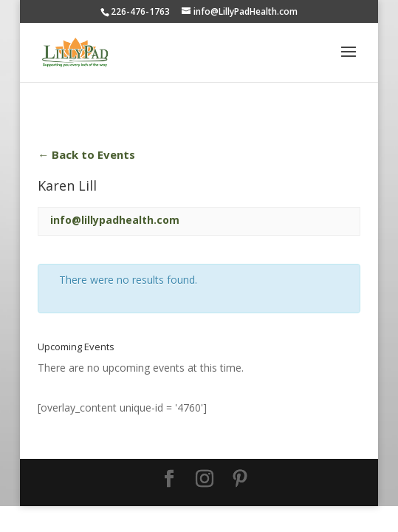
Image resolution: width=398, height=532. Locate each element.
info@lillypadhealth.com (115, 220)
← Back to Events (86, 154)
